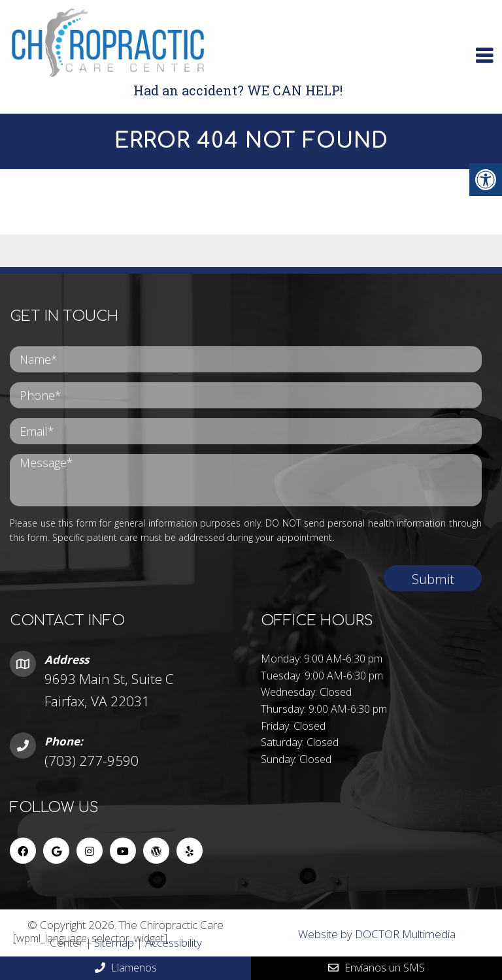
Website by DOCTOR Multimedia (377, 934)
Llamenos (126, 968)
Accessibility (174, 942)
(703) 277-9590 (92, 760)
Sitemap (114, 942)
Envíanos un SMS (376, 968)
